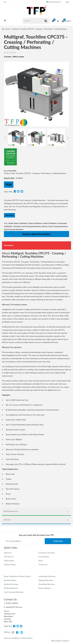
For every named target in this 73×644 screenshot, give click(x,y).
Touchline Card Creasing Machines (27, 226)
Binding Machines (11, 584)
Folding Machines (11, 588)
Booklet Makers (10, 580)
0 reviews (8, 57)
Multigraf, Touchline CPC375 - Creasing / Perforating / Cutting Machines (40, 29)
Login (67, 2)
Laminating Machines (47, 576)
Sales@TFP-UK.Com (14, 607)
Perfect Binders (45, 588)
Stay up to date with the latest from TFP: (37, 535)
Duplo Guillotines (35, 223)
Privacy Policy (27, 638)
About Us (8, 553)
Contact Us (43, 564)
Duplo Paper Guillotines (18, 223)
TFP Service (9, 557)
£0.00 (66, 20)
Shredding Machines (47, 584)
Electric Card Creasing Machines (55, 226)
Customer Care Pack (47, 553)
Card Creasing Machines (14, 229)
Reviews (7, 520)
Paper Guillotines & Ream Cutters (17, 576)
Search (8, 29)
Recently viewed (53, 2)
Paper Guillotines (50, 223)
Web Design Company (60, 641)
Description (9, 245)
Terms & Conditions (12, 638)
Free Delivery (44, 557)
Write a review (18, 57)
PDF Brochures (11, 511)
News (41, 561)
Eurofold (13, 171)
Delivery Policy (10, 564)
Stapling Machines (46, 580)
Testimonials (9, 561)
